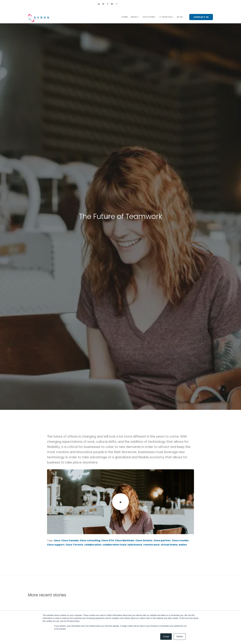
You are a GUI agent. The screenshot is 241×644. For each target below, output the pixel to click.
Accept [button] (166, 637)
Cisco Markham (125, 540)
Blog (180, 17)
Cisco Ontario (144, 540)
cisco (57, 540)
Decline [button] (180, 637)
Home (125, 17)
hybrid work (135, 545)
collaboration (93, 545)
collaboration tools (114, 545)
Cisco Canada (70, 540)
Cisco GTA (108, 540)
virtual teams (169, 545)
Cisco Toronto (74, 545)
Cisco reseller (180, 540)
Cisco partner (162, 540)
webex (183, 545)
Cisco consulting (90, 540)
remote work (151, 545)
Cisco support (56, 545)
